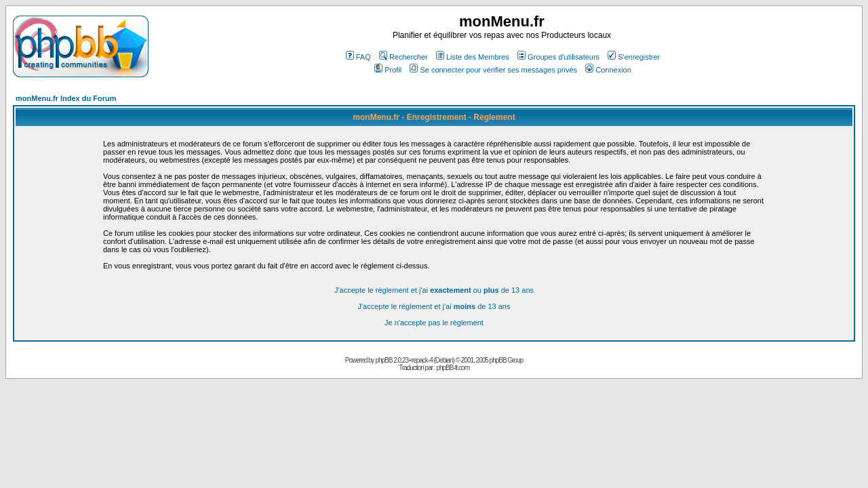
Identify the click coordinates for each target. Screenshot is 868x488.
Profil (388, 70)
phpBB (383, 360)
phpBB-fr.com (453, 368)
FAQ (358, 57)
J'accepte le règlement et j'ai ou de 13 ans (434, 290)
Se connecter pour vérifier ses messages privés (493, 70)
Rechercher (403, 57)
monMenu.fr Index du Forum (66, 98)
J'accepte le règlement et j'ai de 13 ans (434, 306)
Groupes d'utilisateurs (558, 57)
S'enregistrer (634, 57)
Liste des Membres (473, 57)
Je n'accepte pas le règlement (434, 323)
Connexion (608, 70)
